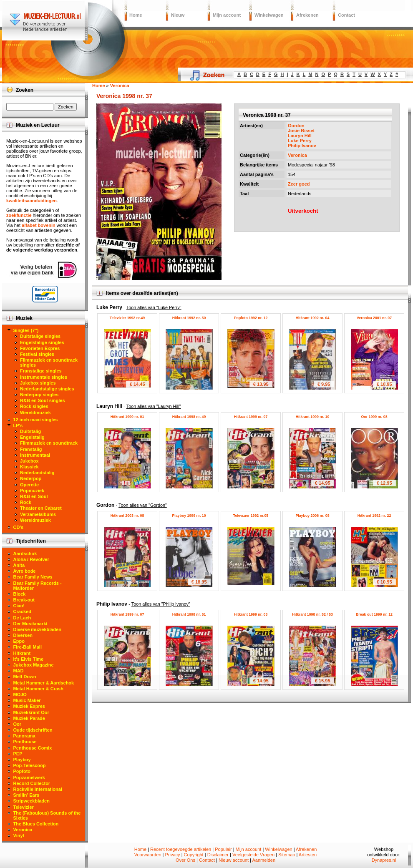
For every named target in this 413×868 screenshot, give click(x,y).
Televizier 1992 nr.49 (127, 318)
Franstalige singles (41, 371)
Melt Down (25, 677)
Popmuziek (32, 491)
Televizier (24, 807)
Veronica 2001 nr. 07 (374, 318)
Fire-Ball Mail (28, 647)
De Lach (22, 618)
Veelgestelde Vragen (253, 855)
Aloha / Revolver (31, 559)
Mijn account (227, 15)
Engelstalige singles (42, 342)
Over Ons (185, 860)
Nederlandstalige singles (47, 389)
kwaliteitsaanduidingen (31, 201)
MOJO (20, 694)
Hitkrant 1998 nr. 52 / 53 (312, 614)
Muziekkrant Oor (31, 712)
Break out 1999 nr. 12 (374, 614)
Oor (18, 724)
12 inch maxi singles (36, 420)
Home (136, 15)
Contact (346, 15)
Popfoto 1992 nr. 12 (251, 318)
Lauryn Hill (300, 136)
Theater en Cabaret (41, 508)
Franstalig (31, 449)
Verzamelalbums (38, 514)
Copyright (194, 855)
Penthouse (25, 742)
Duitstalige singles (40, 336)
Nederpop (31, 478)
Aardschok (25, 554)
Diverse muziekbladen (38, 629)
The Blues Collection (36, 824)
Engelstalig (32, 437)
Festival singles (37, 354)
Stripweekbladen (31, 801)
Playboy (22, 760)
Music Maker (27, 700)
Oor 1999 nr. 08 (374, 417)
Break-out (24, 600)
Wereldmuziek (35, 413)
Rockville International (38, 789)
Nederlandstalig (37, 473)
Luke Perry (300, 141)
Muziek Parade (29, 718)
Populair (223, 849)
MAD (19, 671)
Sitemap (287, 855)
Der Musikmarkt (31, 624)
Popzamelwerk (29, 777)
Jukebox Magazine (34, 665)
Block (20, 594)
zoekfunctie (19, 215)
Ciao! (19, 606)
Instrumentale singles (44, 377)
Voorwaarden (148, 855)
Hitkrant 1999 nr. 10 (313, 417)
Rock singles (34, 406)
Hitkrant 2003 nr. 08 (127, 516)
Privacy (173, 855)
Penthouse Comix (33, 748)
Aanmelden (264, 860)
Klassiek (29, 467)
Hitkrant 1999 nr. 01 (127, 417)
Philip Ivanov (302, 146)
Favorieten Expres (40, 348)
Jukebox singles (38, 383)
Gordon (296, 126)
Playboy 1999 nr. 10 (189, 516)
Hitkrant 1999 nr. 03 (251, 614)
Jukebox (29, 461)
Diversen (23, 635)
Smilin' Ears (26, 795)
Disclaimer (218, 855)
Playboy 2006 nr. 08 (312, 516)
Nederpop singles (39, 395)
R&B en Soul (34, 496)
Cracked (22, 611)
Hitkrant (22, 653)
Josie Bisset (301, 131)
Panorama (24, 736)
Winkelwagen (269, 15)
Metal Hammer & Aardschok (44, 683)
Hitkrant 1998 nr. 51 (189, 614)
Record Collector (32, 783)
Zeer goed (299, 184)
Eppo (19, 641)
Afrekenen (307, 15)
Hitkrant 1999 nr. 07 (251, 417)
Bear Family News (33, 577)
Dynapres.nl (384, 860)
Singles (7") (26, 330)
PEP (18, 754)
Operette (29, 485)
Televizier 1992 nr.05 (251, 516)
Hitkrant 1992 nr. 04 (313, 318)
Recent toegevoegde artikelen (181, 849)
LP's (18, 425)
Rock (26, 502)
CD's (19, 527)
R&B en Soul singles (43, 400)
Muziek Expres (29, 706)
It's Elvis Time (29, 659)
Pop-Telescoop (30, 765)
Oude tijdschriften (33, 730)
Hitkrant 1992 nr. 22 (374, 516)
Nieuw (178, 15)
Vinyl (19, 835)
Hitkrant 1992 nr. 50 (189, 318)
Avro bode (25, 571)
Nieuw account (234, 860)
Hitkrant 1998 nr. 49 (189, 417)
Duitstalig (30, 431)
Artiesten (308, 855)
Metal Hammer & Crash (38, 689)
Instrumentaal (35, 455)
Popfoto (22, 771)
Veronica (297, 155)
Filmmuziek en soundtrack (49, 443)
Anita (19, 565)
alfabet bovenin (39, 225)
